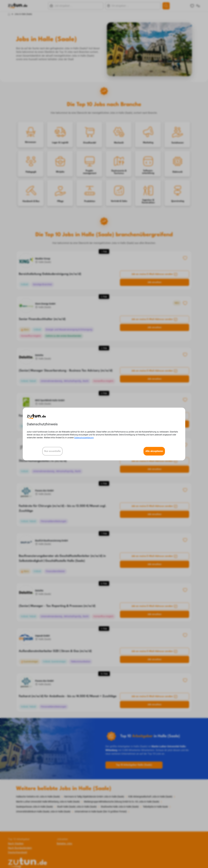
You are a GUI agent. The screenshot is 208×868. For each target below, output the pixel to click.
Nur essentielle (52, 451)
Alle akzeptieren (154, 451)
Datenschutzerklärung (84, 438)
